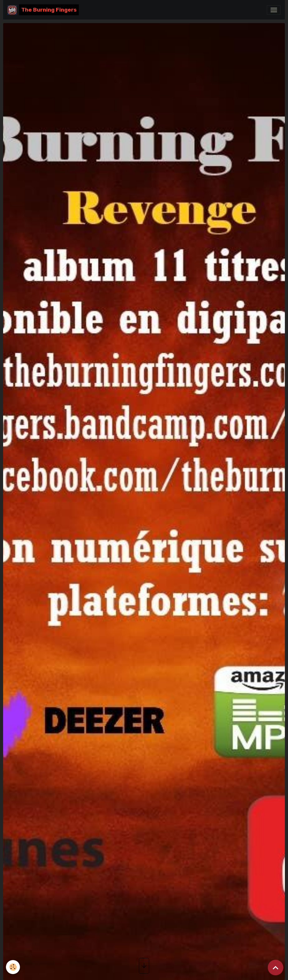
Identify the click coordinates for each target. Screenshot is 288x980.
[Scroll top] (276, 968)
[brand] (43, 10)
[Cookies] (13, 967)
